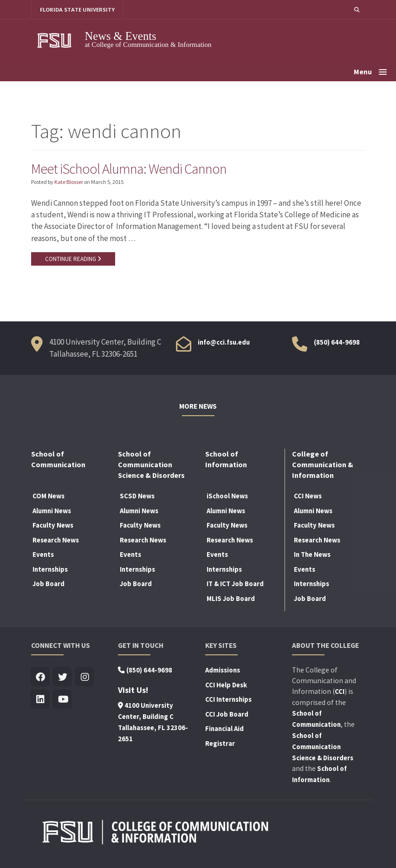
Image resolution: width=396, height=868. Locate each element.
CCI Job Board (227, 715)
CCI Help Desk (226, 685)
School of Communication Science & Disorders (323, 747)
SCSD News (137, 496)
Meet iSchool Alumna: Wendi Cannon (130, 169)
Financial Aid (224, 730)
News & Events (121, 36)
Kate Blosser (69, 182)
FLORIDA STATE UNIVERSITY (78, 10)
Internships (50, 570)
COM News (49, 496)
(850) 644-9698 (337, 343)
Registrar (220, 744)
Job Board (49, 585)
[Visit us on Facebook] (41, 678)
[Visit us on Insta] (85, 678)
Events (43, 555)
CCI (340, 692)
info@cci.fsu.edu (224, 343)
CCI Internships (228, 700)
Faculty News (53, 526)
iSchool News (227, 496)
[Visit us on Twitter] (63, 678)
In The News (312, 555)
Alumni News (52, 511)
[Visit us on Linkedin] (41, 700)
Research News (56, 541)
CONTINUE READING (73, 259)
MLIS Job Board (231, 599)
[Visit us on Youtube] (63, 700)
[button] (357, 10)
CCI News (308, 496)
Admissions (223, 671)
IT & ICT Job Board (235, 585)
